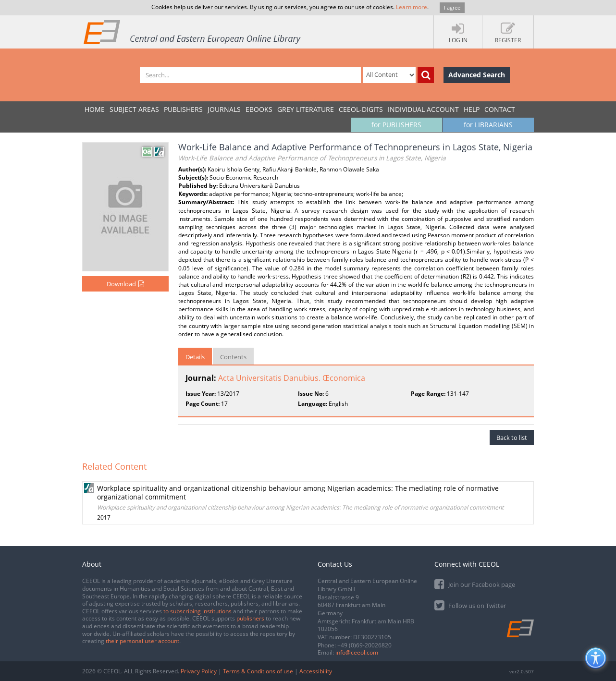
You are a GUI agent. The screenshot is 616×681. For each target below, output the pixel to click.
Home (95, 109)
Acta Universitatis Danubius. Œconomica (292, 378)
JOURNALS (224, 109)
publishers (250, 618)
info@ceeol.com (357, 652)
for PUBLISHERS (396, 125)
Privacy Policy (199, 671)
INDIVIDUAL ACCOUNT (423, 109)
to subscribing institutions (197, 611)
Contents (233, 357)
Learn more (412, 7)
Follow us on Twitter (470, 605)
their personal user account (142, 641)
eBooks (259, 109)
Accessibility (316, 671)
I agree (452, 7)
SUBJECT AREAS (134, 109)
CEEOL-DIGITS (361, 109)
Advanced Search (477, 75)
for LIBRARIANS (488, 125)
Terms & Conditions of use (258, 671)
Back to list (512, 438)
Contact (500, 109)
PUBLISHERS (183, 109)
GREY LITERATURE (306, 109)
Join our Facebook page (475, 584)
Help (472, 109)
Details (195, 357)
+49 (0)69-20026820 (364, 645)
